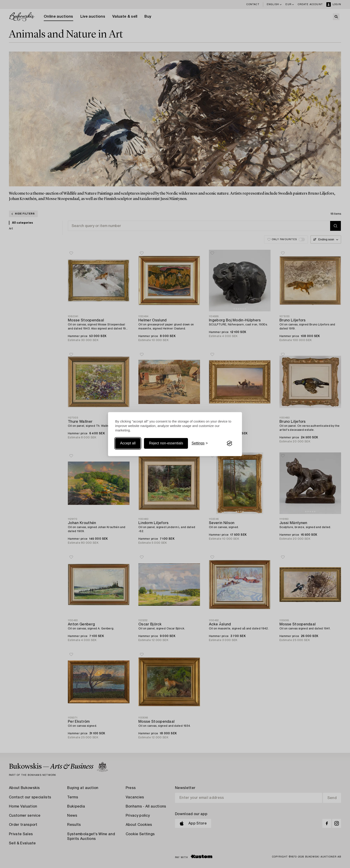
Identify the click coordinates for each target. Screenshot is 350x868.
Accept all (128, 443)
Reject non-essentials (166, 443)
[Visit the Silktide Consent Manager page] (229, 443)
